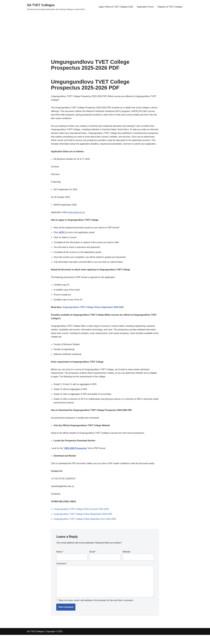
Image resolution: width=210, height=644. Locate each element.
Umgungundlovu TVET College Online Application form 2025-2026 (85, 527)
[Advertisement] (80, 32)
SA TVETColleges (35, 641)
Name (60, 560)
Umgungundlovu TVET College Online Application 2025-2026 (94, 313)
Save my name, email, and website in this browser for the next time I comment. (96, 610)
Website (126, 560)
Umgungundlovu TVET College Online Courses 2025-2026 (81, 517)
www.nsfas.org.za (77, 217)
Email (93, 560)
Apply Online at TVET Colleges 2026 (115, 7)
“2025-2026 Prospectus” (76, 456)
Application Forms (145, 7)
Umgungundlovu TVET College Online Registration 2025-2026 (83, 522)
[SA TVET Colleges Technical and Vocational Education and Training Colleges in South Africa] (56, 7)
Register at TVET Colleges (170, 7)
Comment (62, 572)
